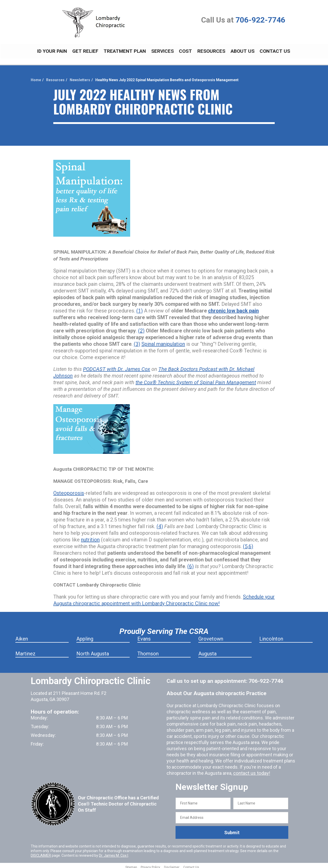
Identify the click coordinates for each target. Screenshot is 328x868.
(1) (140, 308)
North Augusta (93, 651)
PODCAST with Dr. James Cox (117, 366)
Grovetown (211, 636)
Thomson (148, 651)
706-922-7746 (260, 20)
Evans (144, 636)
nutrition (90, 537)
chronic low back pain (233, 308)
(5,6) (248, 543)
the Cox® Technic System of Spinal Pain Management (196, 380)
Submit (232, 830)
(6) (191, 563)
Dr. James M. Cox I (114, 853)
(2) (141, 328)
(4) (160, 524)
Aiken (22, 636)
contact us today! (251, 770)
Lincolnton (271, 636)
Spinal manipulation (163, 341)
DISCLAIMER (41, 853)
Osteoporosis (69, 490)
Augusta (207, 651)
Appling (85, 636)
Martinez (25, 651)
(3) (137, 341)
